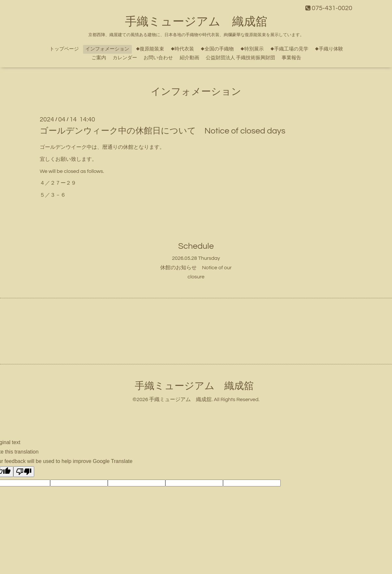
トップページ (64, 49)
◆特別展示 (252, 49)
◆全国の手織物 (217, 49)
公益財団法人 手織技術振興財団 (240, 58)
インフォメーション (107, 49)
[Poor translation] (24, 472)
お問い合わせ (158, 58)
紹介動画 (189, 58)
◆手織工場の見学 (289, 49)
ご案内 (99, 58)
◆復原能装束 (150, 49)
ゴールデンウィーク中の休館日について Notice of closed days (162, 131)
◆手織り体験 (329, 49)
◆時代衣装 (182, 49)
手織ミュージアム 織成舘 (196, 22)
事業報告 (291, 58)
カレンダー (125, 58)
